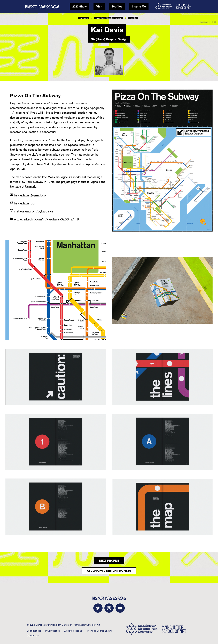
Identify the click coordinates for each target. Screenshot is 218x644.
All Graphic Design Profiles (109, 571)
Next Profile (109, 561)
